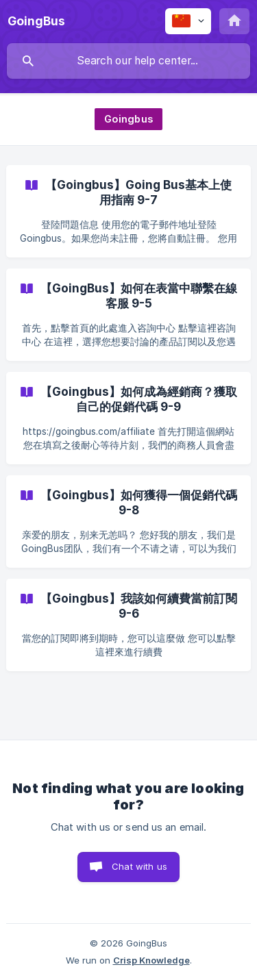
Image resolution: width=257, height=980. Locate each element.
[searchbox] (128, 61)
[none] (36, 21)
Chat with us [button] (139, 866)
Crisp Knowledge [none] (151, 960)
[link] (128, 211)
